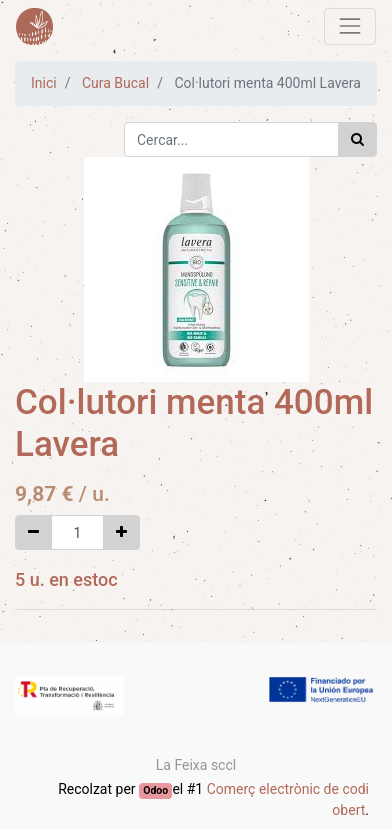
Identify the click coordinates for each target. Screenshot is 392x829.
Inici (44, 83)
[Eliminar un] (33, 532)
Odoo (155, 790)
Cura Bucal (115, 83)
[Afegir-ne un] (121, 532)
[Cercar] (357, 139)
